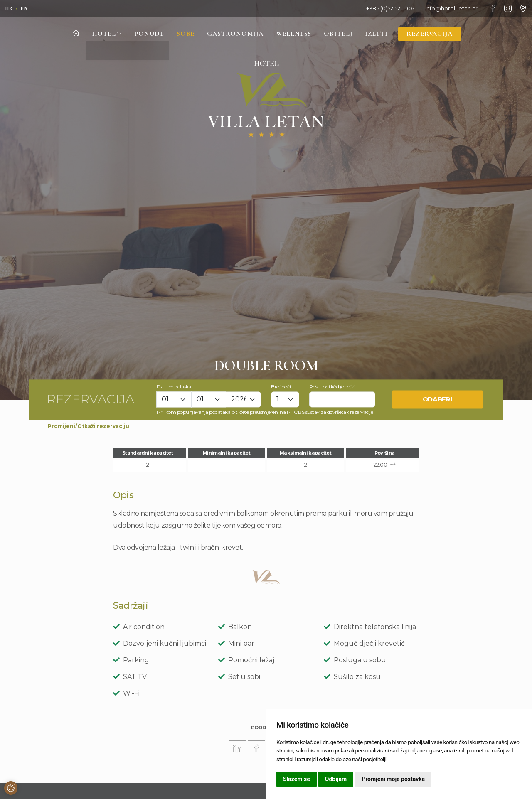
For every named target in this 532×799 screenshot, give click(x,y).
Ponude (145, 34)
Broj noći (281, 387)
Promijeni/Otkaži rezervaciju (89, 426)
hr (10, 8)
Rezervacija (434, 34)
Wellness (294, 34)
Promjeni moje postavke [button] (393, 779)
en (26, 8)
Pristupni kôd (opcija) (332, 387)
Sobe (182, 34)
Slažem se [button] (297, 779)
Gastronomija (233, 34)
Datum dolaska (174, 387)
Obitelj (340, 34)
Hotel (101, 34)
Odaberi (437, 399)
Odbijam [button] (336, 779)
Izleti (379, 34)
